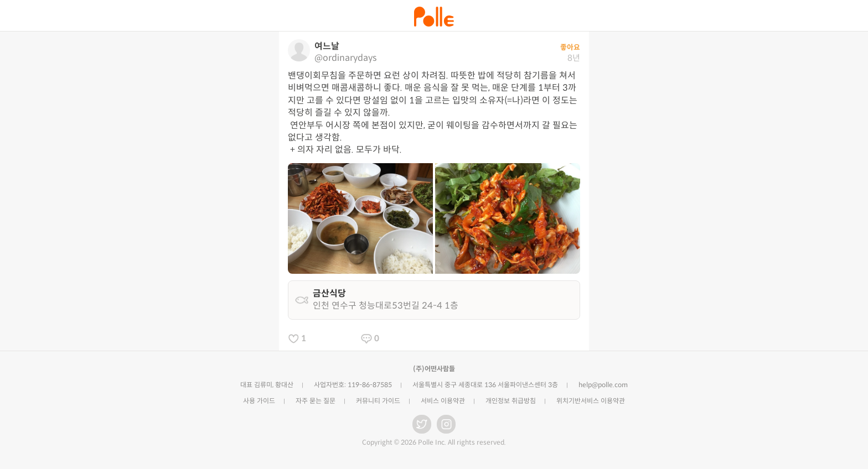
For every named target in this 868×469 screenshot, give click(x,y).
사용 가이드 (259, 401)
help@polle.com (603, 385)
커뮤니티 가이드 (378, 401)
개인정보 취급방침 (511, 401)
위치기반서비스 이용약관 (591, 401)
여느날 (327, 46)
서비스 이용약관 (443, 401)
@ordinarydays (345, 58)
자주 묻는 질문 (316, 401)
